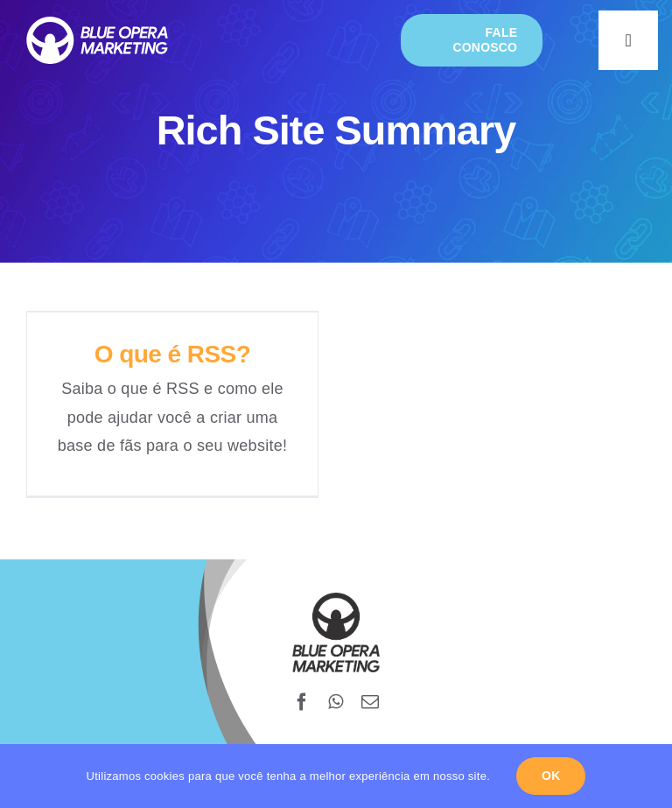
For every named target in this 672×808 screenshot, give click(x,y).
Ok (551, 776)
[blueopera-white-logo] (97, 25)
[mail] (370, 702)
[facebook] (302, 702)
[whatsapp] (336, 702)
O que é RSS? (172, 354)
